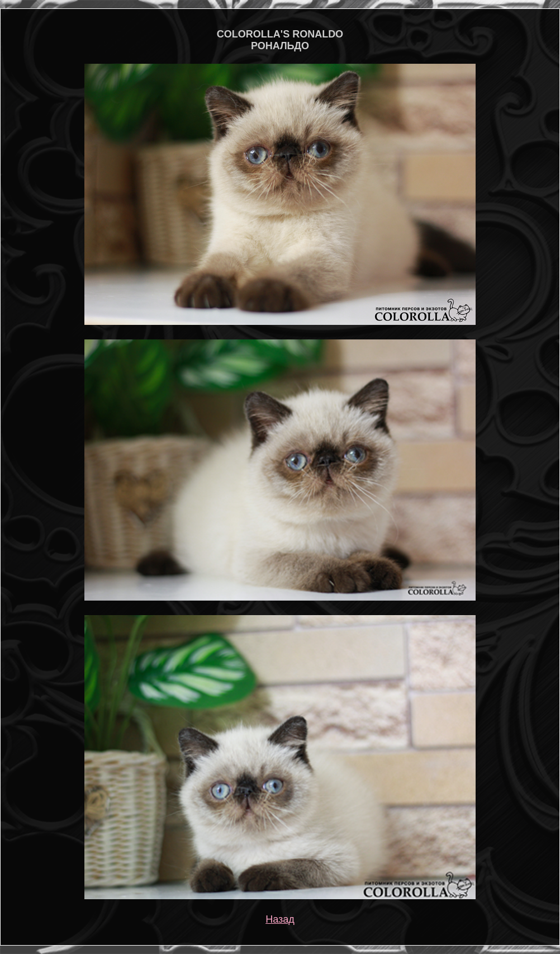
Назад (280, 919)
